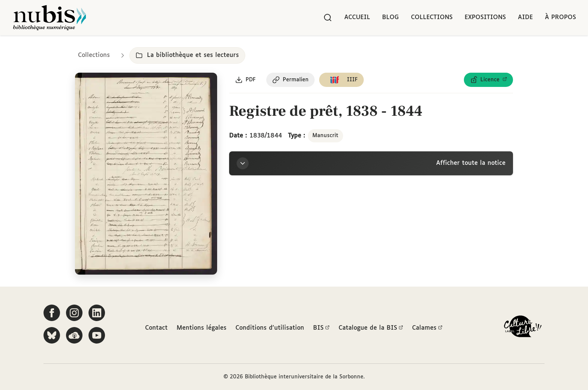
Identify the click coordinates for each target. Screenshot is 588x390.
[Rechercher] (328, 18)
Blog (391, 17)
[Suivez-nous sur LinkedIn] (97, 313)
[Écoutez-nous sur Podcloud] (74, 335)
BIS (321, 328)
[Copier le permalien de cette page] (290, 80)
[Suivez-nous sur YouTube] (97, 335)
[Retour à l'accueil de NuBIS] (49, 18)
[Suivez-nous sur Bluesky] (52, 335)
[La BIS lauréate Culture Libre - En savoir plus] (523, 328)
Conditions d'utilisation (270, 328)
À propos (560, 17)
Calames (427, 328)
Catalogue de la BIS (371, 328)
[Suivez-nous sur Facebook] (52, 313)
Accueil (357, 17)
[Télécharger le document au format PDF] (245, 80)
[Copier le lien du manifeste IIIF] (341, 80)
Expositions (485, 17)
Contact (156, 328)
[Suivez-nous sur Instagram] (74, 313)
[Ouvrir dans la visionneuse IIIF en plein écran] (146, 174)
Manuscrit (325, 136)
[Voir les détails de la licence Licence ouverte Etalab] (488, 80)
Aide (525, 17)
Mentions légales (202, 328)
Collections (432, 17)
